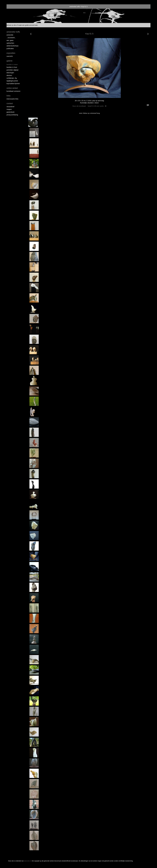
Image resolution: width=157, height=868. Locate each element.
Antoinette (10, 35)
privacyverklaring (12, 115)
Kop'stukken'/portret (13, 84)
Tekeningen (10, 73)
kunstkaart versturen (13, 91)
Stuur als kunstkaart (89, 106)
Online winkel (12, 88)
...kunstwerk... (11, 38)
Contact (10, 103)
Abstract (9, 75)
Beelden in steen (12, 65)
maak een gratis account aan (28, 25)
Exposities (11, 53)
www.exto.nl (27, 861)
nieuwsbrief (10, 107)
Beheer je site (11, 25)
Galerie (9, 61)
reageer (9, 109)
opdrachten (10, 43)
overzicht (10, 56)
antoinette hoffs (75, 7)
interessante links (12, 99)
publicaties (10, 49)
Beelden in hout (12, 67)
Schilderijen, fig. (12, 78)
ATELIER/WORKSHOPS (12, 46)
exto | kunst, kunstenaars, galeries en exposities (13, 7)
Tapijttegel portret (12, 81)
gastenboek (10, 112)
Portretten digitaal (12, 70)
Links (9, 96)
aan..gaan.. (10, 40)
